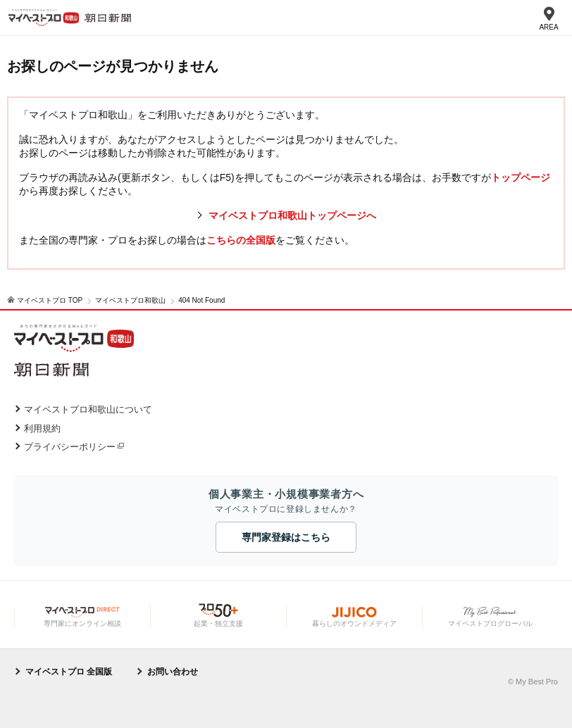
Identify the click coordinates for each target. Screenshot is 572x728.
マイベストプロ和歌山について (88, 409)
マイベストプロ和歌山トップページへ (292, 215)
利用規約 (42, 428)
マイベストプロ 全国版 (69, 672)
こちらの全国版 (241, 240)
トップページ (521, 177)
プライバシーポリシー (70, 447)
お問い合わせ (173, 672)
